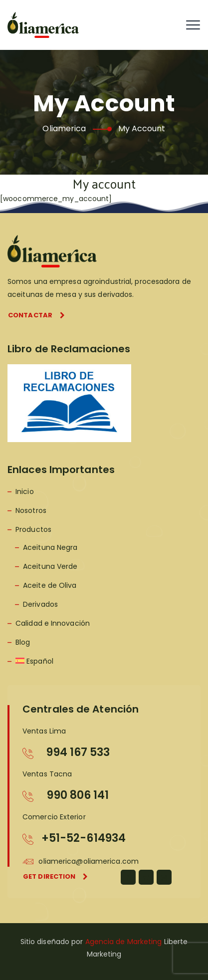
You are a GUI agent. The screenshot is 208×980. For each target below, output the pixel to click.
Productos (33, 529)
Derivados (40, 604)
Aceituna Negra (50, 547)
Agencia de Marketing (124, 942)
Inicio (25, 491)
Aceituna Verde (50, 566)
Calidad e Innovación (53, 623)
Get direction (55, 876)
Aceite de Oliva (50, 585)
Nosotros (31, 510)
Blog (23, 642)
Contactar (36, 315)
